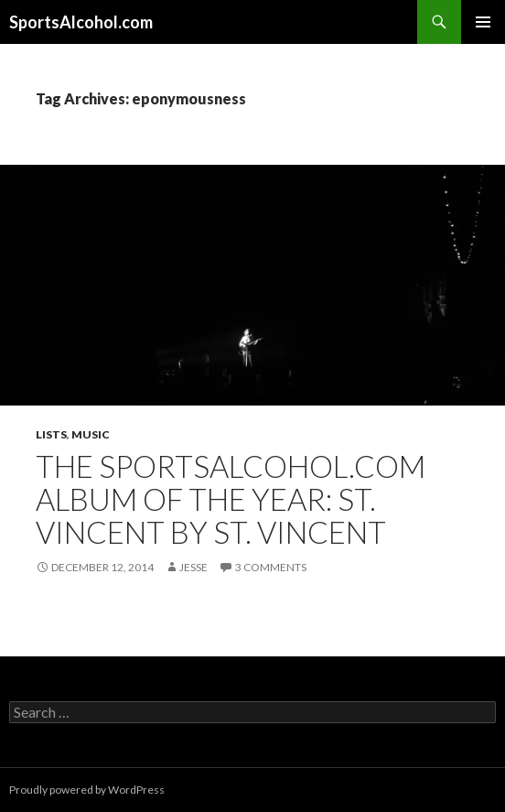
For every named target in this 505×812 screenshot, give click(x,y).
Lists (51, 434)
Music (91, 434)
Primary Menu (483, 22)
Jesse (193, 567)
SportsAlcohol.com (81, 22)
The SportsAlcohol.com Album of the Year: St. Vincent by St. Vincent (231, 499)
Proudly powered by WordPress (87, 790)
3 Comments (271, 567)
